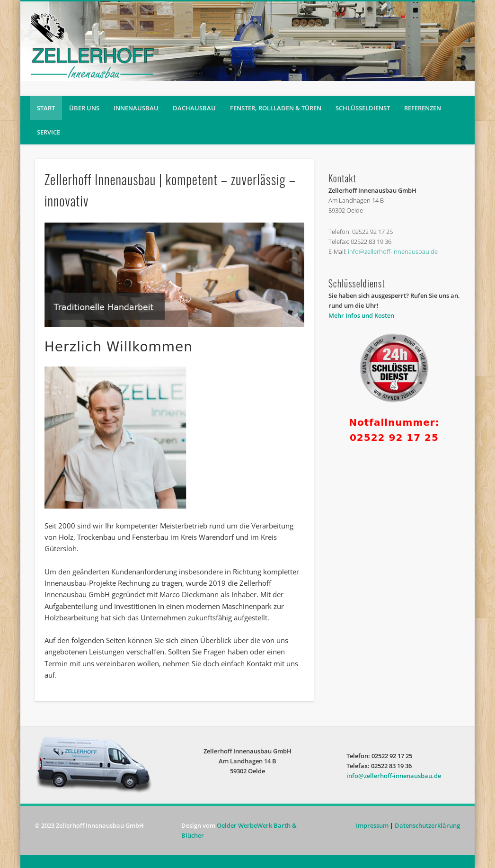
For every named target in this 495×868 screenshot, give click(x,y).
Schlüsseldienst (363, 108)
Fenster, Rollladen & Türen (276, 108)
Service (49, 132)
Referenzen (423, 108)
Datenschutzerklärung (427, 825)
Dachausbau (194, 108)
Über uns (84, 108)
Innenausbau (136, 108)
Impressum (372, 825)
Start (46, 108)
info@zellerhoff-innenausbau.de (393, 251)
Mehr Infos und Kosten (361, 315)
